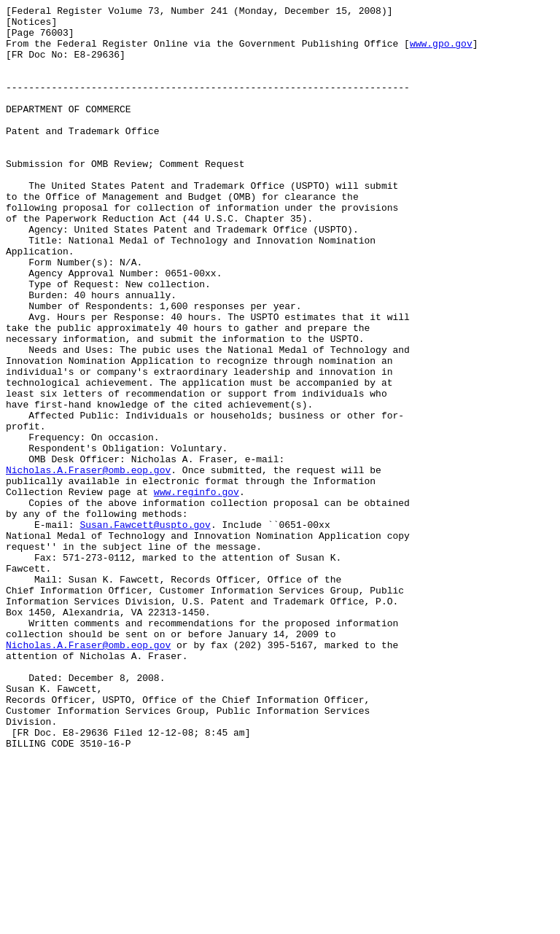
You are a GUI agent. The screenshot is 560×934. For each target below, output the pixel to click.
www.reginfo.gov (197, 590)
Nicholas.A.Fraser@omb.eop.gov (88, 564)
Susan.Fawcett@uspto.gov (145, 629)
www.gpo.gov (441, 52)
